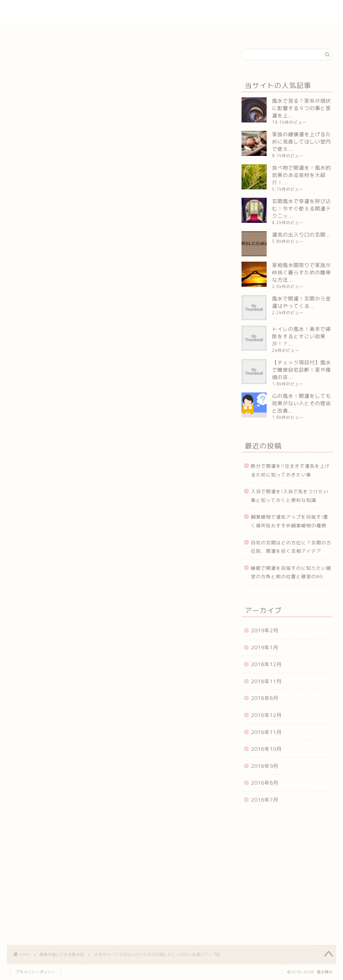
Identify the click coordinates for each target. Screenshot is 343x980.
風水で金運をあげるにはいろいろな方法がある (102, 168)
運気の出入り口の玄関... (301, 235)
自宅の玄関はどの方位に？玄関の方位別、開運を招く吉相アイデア (291, 547)
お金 (20, 749)
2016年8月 (265, 783)
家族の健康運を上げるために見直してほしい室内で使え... (301, 142)
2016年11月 (266, 732)
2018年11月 (266, 681)
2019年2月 (265, 631)
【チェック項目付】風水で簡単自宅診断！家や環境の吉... (301, 370)
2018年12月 (266, 664)
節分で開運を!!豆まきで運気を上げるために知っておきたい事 (290, 470)
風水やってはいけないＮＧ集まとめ (264, 32)
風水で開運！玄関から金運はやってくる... (301, 302)
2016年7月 (265, 800)
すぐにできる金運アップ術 (78, 178)
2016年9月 (265, 766)
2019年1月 (265, 648)
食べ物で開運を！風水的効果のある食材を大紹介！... (301, 175)
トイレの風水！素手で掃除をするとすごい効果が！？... (301, 336)
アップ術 (64, 749)
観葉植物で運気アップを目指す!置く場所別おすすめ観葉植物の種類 (290, 521)
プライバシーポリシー (36, 972)
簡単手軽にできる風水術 (188, 32)
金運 (87, 749)
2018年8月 (265, 698)
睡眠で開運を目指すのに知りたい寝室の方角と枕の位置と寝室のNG (291, 572)
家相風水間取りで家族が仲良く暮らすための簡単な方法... (301, 273)
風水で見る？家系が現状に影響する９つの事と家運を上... (301, 108)
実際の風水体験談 (130, 32)
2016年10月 (266, 749)
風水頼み (171, 12)
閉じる (126, 135)
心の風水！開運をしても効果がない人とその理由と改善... (301, 403)
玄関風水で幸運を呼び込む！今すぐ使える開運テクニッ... (301, 209)
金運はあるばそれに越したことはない (91, 158)
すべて (41, 749)
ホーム (51, 32)
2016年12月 (266, 715)
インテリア (85, 32)
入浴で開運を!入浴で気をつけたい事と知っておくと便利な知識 (290, 496)
